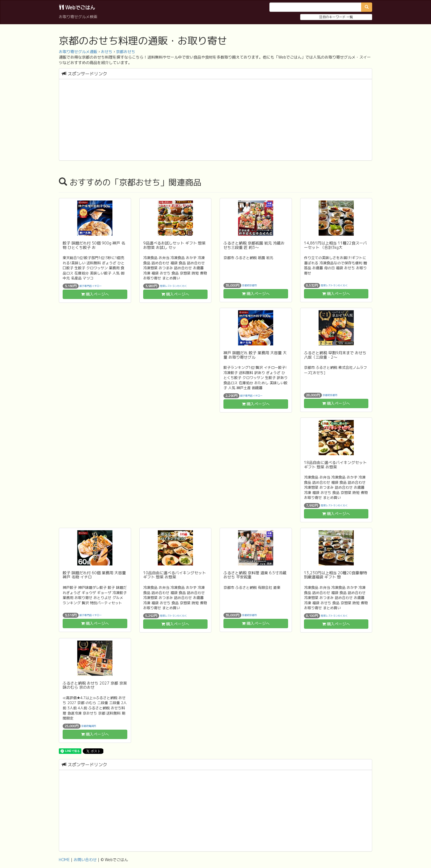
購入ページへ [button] (95, 294)
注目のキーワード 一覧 (336, 17)
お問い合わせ (85, 860)
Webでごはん (77, 8)
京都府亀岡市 (89, 726)
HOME (64, 860)
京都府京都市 (250, 285)
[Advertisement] (215, 120)
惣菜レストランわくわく (174, 286)
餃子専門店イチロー (91, 286)
